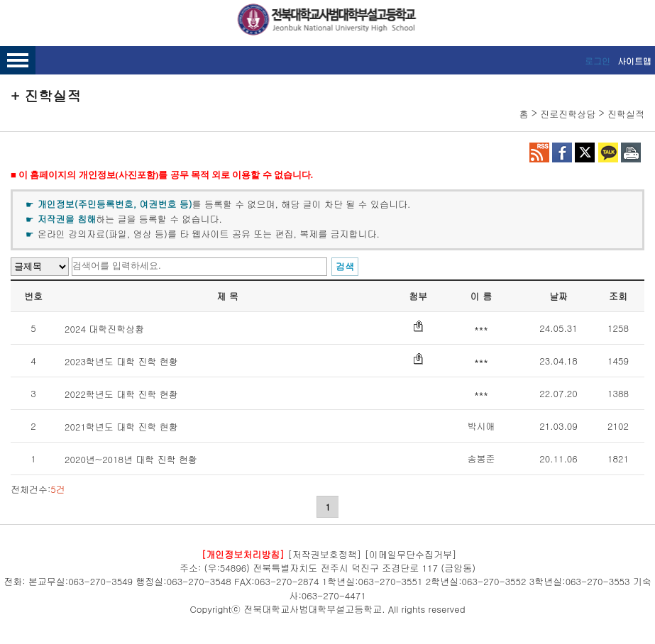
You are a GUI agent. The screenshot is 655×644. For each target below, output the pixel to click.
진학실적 (626, 114)
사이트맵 (634, 61)
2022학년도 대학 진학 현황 (121, 394)
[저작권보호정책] (324, 554)
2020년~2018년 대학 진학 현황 (131, 459)
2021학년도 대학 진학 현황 (121, 427)
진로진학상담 (568, 114)
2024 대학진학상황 (104, 329)
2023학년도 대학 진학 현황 (121, 361)
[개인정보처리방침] (243, 554)
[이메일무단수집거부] (411, 554)
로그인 (598, 61)
